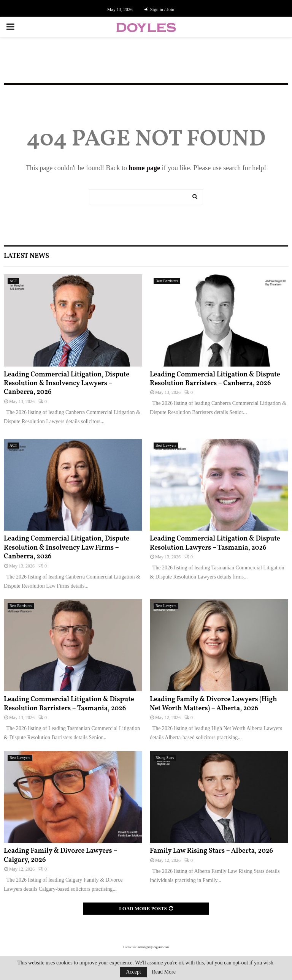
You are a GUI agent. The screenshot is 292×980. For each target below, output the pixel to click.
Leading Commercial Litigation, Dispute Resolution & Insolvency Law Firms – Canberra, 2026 (67, 548)
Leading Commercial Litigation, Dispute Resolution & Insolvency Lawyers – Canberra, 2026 (67, 384)
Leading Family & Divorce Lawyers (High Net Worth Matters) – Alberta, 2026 (213, 704)
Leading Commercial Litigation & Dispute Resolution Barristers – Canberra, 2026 (215, 379)
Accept (133, 972)
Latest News (26, 256)
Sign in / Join (159, 9)
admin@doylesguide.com (153, 947)
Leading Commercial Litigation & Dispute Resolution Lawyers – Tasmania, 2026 (215, 543)
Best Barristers (167, 281)
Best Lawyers (166, 445)
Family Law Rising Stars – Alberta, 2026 (211, 851)
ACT (13, 281)
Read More (164, 972)
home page (144, 168)
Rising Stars (165, 758)
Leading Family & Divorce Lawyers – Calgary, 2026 (60, 855)
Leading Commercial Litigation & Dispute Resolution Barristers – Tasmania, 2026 (69, 704)
